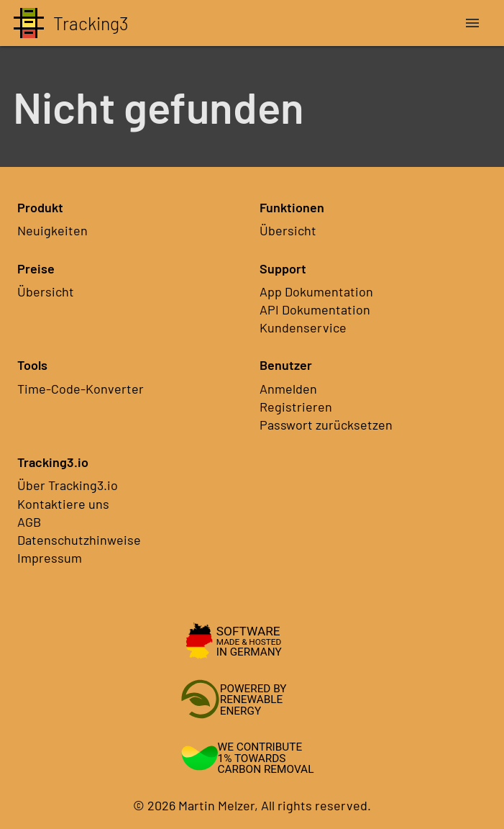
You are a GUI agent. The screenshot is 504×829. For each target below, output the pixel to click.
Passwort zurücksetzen (326, 425)
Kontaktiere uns (63, 504)
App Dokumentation (316, 291)
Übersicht (288, 230)
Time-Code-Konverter (81, 389)
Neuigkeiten (52, 230)
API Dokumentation (315, 309)
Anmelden (288, 389)
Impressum (50, 558)
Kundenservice (303, 327)
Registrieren (296, 407)
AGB (29, 522)
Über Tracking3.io (68, 485)
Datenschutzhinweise (79, 540)
